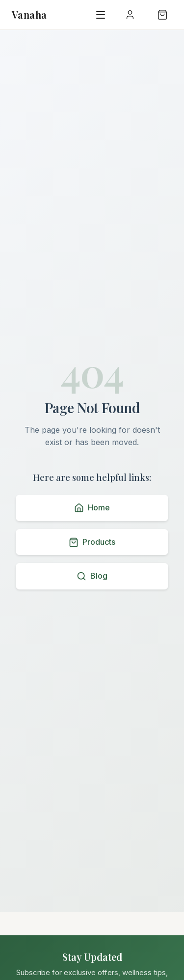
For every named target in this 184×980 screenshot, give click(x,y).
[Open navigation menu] (101, 15)
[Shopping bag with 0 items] (162, 15)
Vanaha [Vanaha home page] (29, 14)
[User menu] (130, 15)
